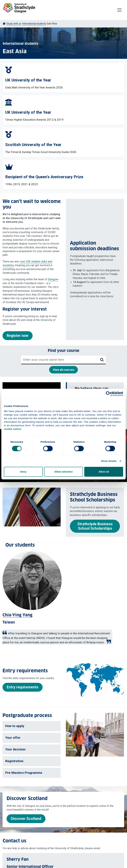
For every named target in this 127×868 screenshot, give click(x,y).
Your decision (15, 749)
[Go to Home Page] (4, 24)
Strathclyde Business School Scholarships (95, 526)
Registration (14, 761)
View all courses (64, 370)
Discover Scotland (26, 819)
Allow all (104, 472)
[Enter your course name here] (60, 360)
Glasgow (53, 279)
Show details (109, 461)
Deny (23, 472)
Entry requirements (23, 687)
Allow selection (63, 472)
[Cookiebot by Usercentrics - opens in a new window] (108, 394)
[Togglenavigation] (119, 10)
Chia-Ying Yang (17, 615)
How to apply (15, 726)
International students (34, 24)
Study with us (14, 24)
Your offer (13, 738)
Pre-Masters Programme (24, 773)
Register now (18, 336)
